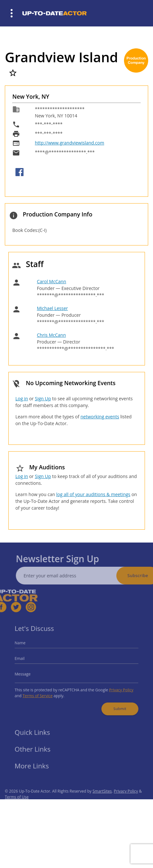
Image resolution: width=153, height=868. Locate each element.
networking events (100, 417)
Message (28, 674)
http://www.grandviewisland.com (69, 143)
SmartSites (102, 798)
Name (25, 646)
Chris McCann (51, 335)
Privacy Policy (117, 688)
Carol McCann (51, 281)
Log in (22, 399)
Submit (116, 705)
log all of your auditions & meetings (93, 494)
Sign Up (43, 399)
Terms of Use (17, 804)
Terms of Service (42, 693)
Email (25, 659)
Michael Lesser (52, 308)
